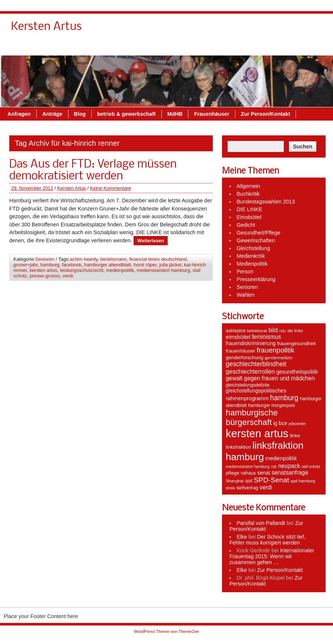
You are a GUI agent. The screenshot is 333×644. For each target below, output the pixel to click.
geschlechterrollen (250, 371)
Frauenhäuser (239, 47)
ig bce (280, 423)
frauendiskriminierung (251, 343)
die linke (295, 331)
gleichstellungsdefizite (248, 385)
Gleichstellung (253, 248)
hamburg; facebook (61, 265)
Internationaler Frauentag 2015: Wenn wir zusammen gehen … (272, 556)
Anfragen (47, 47)
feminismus (266, 337)
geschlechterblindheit (256, 364)
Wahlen (245, 295)
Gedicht (246, 225)
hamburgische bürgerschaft (252, 417)
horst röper (145, 265)
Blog (107, 47)
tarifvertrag (247, 488)
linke (295, 436)
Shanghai (235, 481)
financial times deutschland (158, 259)
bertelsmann (113, 259)
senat (264, 473)
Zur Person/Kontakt (293, 47)
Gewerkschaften (256, 240)
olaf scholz (311, 466)
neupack (289, 466)
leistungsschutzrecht (82, 270)
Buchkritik (248, 194)
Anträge (80, 47)
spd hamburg (303, 481)
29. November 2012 (32, 188)
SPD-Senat (271, 480)
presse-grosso (45, 276)
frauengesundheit (296, 343)
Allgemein (248, 186)
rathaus (248, 473)
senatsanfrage (290, 473)
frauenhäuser (240, 351)
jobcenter (297, 424)
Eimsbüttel (249, 217)
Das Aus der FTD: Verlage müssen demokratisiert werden (93, 171)
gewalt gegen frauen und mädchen (270, 378)
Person (245, 272)
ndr (274, 466)
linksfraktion (238, 447)
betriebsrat (257, 331)
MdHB (203, 47)
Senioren (45, 259)
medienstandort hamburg (163, 270)
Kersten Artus (72, 188)
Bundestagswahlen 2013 (266, 202)
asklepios (236, 331)
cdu (283, 331)
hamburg (284, 398)
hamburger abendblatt (107, 265)
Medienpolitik (252, 264)
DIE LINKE (249, 209)
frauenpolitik (276, 350)
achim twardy (83, 259)
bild (273, 330)
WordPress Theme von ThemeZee (166, 631)
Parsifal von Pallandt (261, 523)
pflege (233, 473)
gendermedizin (278, 358)
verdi (68, 276)
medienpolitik (120, 270)
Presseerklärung (256, 279)
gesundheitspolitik (297, 372)
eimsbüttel (238, 337)
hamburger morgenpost (272, 405)
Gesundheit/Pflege (258, 233)
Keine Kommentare (110, 188)
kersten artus (43, 270)
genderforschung (244, 358)
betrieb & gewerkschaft (154, 47)
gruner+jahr (26, 265)
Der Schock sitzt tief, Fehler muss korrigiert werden (268, 540)
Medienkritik (251, 256)
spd (249, 481)
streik (230, 488)
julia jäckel (170, 265)
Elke (242, 537)
